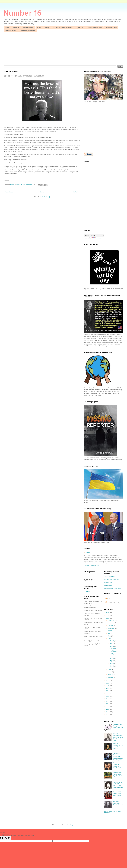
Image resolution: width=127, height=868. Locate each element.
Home (7, 28)
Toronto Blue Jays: (111, 28)
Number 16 (23, 13)
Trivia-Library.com (110, 577)
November (111, 623)
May (109, 639)
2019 (108, 691)
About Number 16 (28, 28)
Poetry (47, 28)
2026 (108, 613)
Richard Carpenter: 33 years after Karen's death (117, 765)
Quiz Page (80, 28)
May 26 (112, 641)
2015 (108, 701)
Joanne (88, 553)
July (109, 633)
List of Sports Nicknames (94, 28)
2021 (108, 686)
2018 (108, 693)
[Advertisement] (63, 48)
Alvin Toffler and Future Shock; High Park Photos (118, 774)
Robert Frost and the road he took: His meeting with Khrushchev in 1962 (118, 737)
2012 (108, 709)
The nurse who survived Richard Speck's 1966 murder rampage (118, 785)
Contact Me (16, 28)
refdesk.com (108, 582)
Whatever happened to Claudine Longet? (118, 803)
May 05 (112, 666)
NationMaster (108, 585)
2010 (108, 714)
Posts (108, 599)
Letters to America (11, 31)
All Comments (110, 602)
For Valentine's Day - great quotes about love (118, 726)
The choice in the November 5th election (24, 76)
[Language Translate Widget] (94, 235)
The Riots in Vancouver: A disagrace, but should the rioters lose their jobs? (118, 757)
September (111, 628)
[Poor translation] (8, 838)
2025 (108, 615)
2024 (108, 618)
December (111, 620)
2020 (108, 688)
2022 (108, 683)
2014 (108, 704)
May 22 (112, 644)
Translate (96, 238)
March (110, 672)
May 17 (112, 646)
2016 (108, 699)
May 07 (112, 663)
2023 (108, 680)
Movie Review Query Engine (113, 588)
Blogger (72, 825)
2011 (108, 712)
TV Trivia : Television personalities (63, 28)
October (111, 626)
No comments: (28, 185)
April (110, 669)
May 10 (112, 661)
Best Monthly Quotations (27, 31)
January (111, 677)
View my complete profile (91, 565)
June (110, 636)
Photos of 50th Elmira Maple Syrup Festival (117, 794)
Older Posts (75, 192)
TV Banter (87, 591)
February (111, 674)
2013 (108, 707)
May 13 (112, 658)
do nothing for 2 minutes (111, 579)
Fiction (39, 28)
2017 (108, 696)
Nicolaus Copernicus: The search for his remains (118, 746)
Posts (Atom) (46, 197)
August (110, 631)
